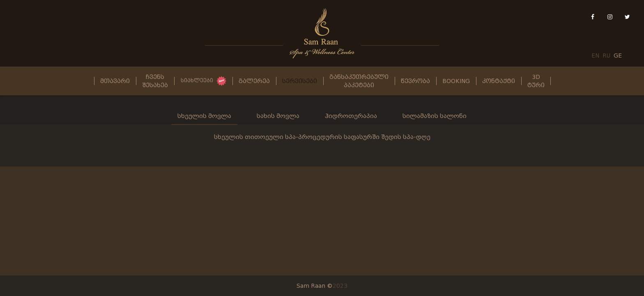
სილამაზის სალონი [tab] (435, 116)
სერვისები (300, 81)
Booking (456, 81)
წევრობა (415, 81)
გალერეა (254, 81)
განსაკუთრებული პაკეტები (359, 81)
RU (606, 55)
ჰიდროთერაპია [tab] (351, 116)
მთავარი (115, 81)
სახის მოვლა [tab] (278, 116)
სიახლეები (197, 81)
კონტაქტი (499, 81)
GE (618, 55)
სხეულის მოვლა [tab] (204, 116)
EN (595, 55)
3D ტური (536, 81)
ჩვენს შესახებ (155, 81)
